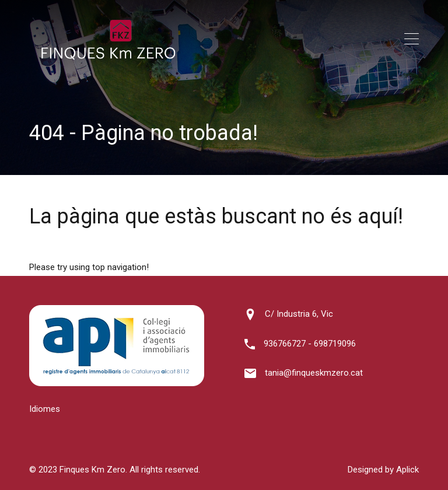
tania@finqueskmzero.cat (314, 373)
